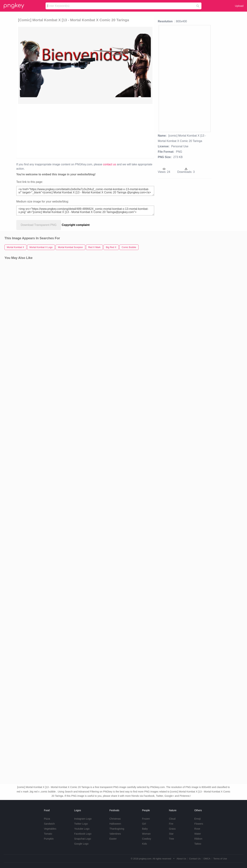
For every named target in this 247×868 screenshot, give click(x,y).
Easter (113, 839)
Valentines (115, 834)
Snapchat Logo (83, 839)
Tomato (48, 834)
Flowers (199, 824)
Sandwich (49, 824)
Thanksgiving (117, 829)
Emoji (197, 819)
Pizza (47, 819)
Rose (197, 829)
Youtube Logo (82, 829)
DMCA (207, 859)
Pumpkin (49, 839)
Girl (144, 824)
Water (198, 834)
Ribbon (198, 839)
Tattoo (198, 844)
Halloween (115, 824)
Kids (145, 844)
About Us (181, 859)
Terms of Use (220, 859)
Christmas (115, 819)
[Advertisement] (57, 131)
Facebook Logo (83, 834)
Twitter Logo (81, 824)
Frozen (146, 819)
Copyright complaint (76, 225)
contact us (109, 164)
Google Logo (81, 844)
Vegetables (50, 829)
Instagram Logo (83, 819)
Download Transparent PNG (39, 225)
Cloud (172, 819)
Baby (145, 829)
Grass (172, 829)
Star (171, 834)
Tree (171, 839)
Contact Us (195, 859)
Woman (146, 834)
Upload (239, 6)
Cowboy (147, 839)
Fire (171, 824)
